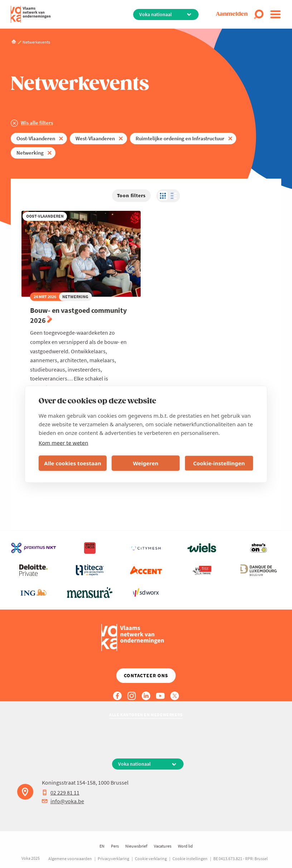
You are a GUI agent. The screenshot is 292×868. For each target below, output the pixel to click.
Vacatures (163, 846)
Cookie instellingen (190, 859)
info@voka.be (63, 801)
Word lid (185, 846)
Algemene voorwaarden (70, 859)
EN (102, 846)
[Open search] (259, 14)
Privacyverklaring (113, 859)
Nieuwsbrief (136, 846)
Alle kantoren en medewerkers (146, 715)
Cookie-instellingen (219, 463)
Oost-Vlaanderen (36, 138)
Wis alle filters (37, 123)
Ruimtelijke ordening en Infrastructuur (180, 138)
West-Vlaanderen (95, 138)
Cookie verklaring (151, 859)
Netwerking (30, 153)
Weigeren (145, 463)
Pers (115, 846)
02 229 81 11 (61, 792)
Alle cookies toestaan (72, 463)
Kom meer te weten (64, 442)
